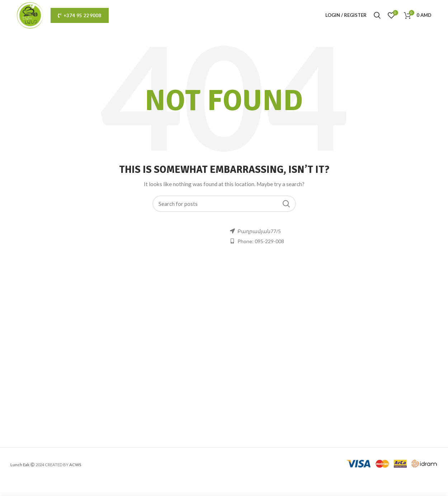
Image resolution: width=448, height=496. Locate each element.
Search (286, 204)
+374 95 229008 (80, 15)
